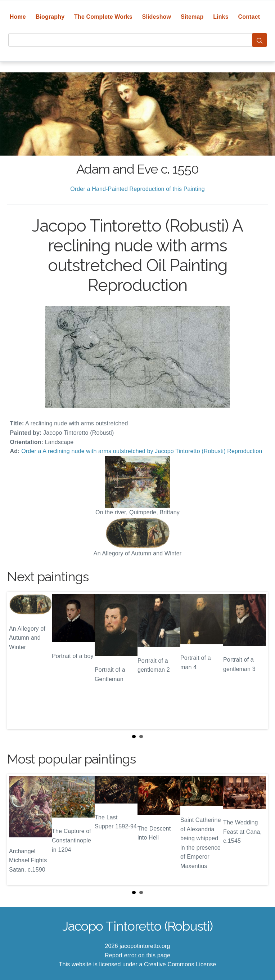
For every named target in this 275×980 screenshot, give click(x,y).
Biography (50, 17)
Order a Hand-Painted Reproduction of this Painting (137, 189)
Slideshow (157, 17)
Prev (18, 661)
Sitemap (192, 17)
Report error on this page (137, 955)
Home (18, 17)
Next (257, 661)
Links (221, 17)
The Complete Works (103, 17)
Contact (249, 17)
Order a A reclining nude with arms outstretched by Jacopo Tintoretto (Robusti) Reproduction (142, 451)
